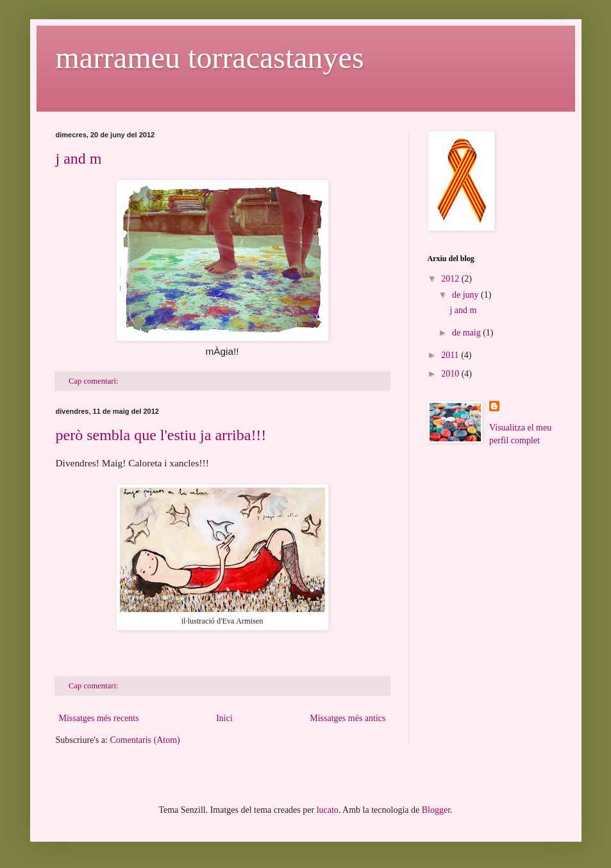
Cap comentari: (94, 381)
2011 (451, 355)
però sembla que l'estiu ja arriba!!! (161, 435)
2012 (451, 279)
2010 (451, 374)
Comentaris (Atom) (145, 740)
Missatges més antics (347, 718)
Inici (224, 718)
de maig (467, 333)
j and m (79, 158)
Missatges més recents (99, 718)
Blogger (436, 810)
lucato (328, 810)
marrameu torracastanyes (210, 57)
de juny (466, 295)
